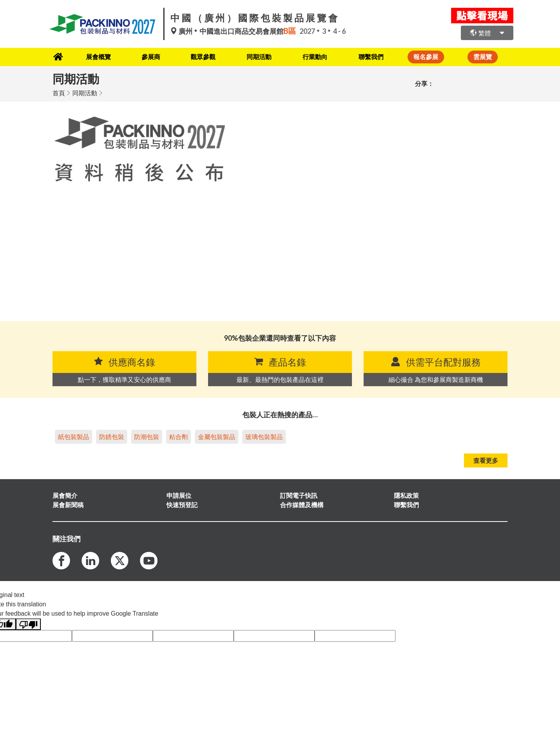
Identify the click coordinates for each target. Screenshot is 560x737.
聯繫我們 (374, 57)
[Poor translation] (28, 624)
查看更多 (486, 460)
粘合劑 (178, 436)
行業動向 (317, 57)
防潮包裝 (147, 436)
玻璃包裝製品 (264, 436)
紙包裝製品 (73, 436)
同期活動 (259, 57)
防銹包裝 (112, 436)
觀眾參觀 (203, 57)
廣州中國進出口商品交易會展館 (235, 31)
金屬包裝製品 (217, 436)
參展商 (149, 57)
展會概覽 (96, 57)
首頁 (59, 92)
